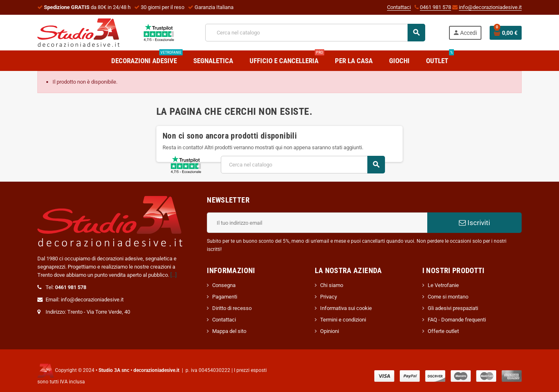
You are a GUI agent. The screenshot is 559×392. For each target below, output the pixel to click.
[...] (173, 275)
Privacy (329, 297)
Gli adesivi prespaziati (453, 308)
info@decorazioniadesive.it (490, 7)
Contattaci (399, 7)
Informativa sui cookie (346, 308)
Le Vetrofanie (443, 285)
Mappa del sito (229, 331)
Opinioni (330, 331)
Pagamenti (225, 297)
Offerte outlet (443, 331)
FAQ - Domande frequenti (457, 320)
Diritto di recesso (232, 308)
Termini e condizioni (343, 320)
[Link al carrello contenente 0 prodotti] (506, 33)
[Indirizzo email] (317, 223)
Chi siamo (332, 285)
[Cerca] (315, 33)
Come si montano (448, 297)
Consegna (224, 285)
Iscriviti (474, 223)
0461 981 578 (435, 7)
